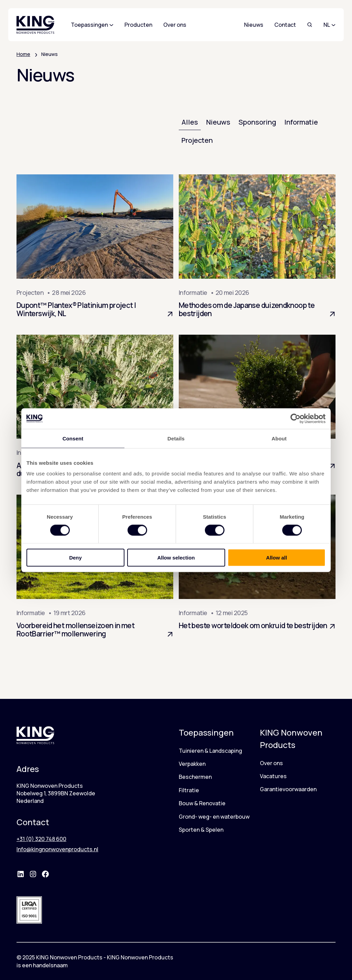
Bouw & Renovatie (202, 803)
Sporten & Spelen (201, 830)
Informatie (301, 122)
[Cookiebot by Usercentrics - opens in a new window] (295, 418)
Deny (75, 558)
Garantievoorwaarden (288, 789)
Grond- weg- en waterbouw (214, 817)
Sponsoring (257, 122)
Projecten (197, 140)
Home (23, 54)
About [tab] (279, 438)
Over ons (271, 763)
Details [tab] (176, 438)
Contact (285, 25)
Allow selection (176, 558)
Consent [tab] (73, 438)
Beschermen (195, 777)
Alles (190, 122)
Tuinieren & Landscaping (210, 751)
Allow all (277, 558)
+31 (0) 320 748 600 (41, 839)
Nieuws (254, 25)
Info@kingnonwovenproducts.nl (57, 849)
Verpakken (192, 764)
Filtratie (189, 790)
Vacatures (273, 776)
